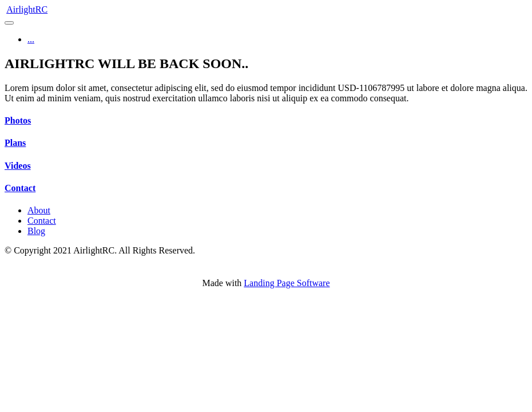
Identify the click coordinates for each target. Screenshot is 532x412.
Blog (36, 231)
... (31, 39)
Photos (18, 120)
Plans (15, 143)
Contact (20, 188)
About (39, 210)
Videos (18, 166)
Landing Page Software (287, 283)
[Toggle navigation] (9, 23)
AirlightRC (27, 9)
